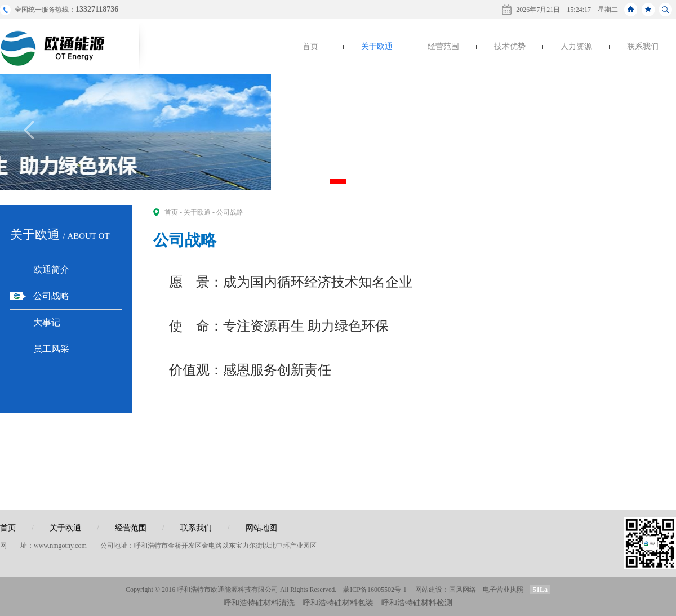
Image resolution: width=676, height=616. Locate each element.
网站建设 (429, 590)
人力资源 (576, 46)
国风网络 (462, 590)
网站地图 (261, 528)
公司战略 (51, 296)
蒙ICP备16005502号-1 (375, 590)
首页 (310, 46)
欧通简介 (51, 269)
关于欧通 (377, 46)
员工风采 (51, 349)
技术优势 (510, 46)
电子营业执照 (503, 590)
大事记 (47, 322)
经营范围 (443, 46)
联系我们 (643, 46)
